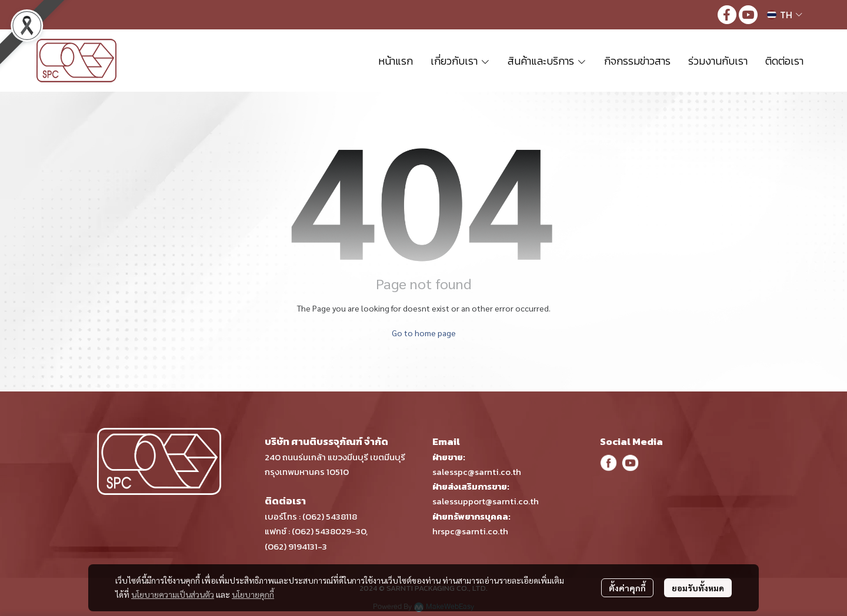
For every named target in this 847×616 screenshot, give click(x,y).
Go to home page (424, 333)
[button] (785, 15)
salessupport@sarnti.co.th (486, 501)
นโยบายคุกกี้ (253, 594)
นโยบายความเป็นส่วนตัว (173, 594)
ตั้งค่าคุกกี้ (627, 588)
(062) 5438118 (330, 516)
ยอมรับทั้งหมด (698, 588)
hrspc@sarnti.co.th (470, 531)
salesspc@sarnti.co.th (477, 472)
